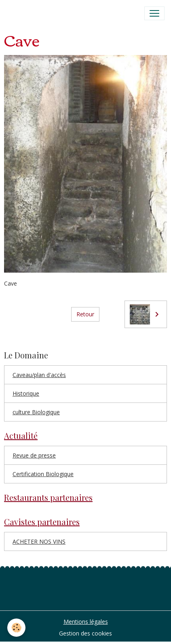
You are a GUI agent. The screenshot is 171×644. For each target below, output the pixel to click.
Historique (26, 393)
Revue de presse (34, 455)
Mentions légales (86, 622)
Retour (85, 314)
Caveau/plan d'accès (39, 375)
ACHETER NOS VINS (39, 541)
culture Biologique (36, 412)
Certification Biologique (43, 474)
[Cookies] (16, 628)
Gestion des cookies (85, 633)
